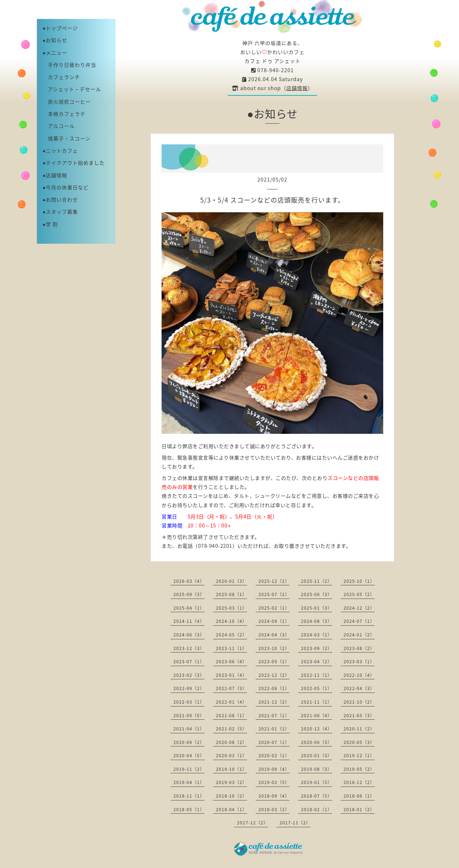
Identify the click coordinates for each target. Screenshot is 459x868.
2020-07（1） (274, 742)
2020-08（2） (231, 742)
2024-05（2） (231, 635)
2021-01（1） (274, 729)
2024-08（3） (317, 621)
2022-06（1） (274, 688)
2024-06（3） (189, 635)
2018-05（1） (189, 809)
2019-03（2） (231, 782)
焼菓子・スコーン (66, 138)
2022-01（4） (231, 702)
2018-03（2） (274, 809)
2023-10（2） (274, 648)
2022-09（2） (189, 688)
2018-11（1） (189, 796)
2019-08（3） (317, 769)
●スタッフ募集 (60, 212)
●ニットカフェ (60, 150)
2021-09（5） (189, 715)
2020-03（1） (231, 755)
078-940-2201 (273, 70)
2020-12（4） (317, 729)
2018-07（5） (317, 796)
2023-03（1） (359, 661)
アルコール (59, 126)
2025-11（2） (317, 581)
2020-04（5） (189, 755)
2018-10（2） (231, 796)
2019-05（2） (359, 769)
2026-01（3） (231, 581)
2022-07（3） (231, 688)
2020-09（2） (189, 742)
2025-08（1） (231, 594)
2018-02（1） (317, 809)
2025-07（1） (274, 594)
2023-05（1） (274, 661)
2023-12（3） (189, 648)
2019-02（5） (274, 782)
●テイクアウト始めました (74, 163)
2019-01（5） (317, 782)
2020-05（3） (359, 742)
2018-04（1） (231, 809)
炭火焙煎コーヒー (67, 101)
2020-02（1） (274, 755)
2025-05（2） (359, 594)
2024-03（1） (317, 635)
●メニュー (55, 53)
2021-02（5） (231, 729)
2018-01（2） (359, 809)
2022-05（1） (317, 688)
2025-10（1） (359, 581)
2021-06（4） (317, 715)
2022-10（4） (359, 675)
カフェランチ (61, 77)
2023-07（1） (189, 661)
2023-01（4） (231, 675)
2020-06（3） (317, 742)
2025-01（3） (317, 608)
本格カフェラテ (64, 114)
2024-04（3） (274, 635)
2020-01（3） (317, 755)
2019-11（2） (189, 769)
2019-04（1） (189, 782)
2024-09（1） (274, 621)
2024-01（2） (359, 635)
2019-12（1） (359, 755)
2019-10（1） (231, 769)
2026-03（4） (189, 581)
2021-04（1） (189, 729)
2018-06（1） (359, 796)
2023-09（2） (317, 648)
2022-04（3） (359, 688)
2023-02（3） (189, 675)
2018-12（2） (359, 782)
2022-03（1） (189, 702)
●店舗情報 (55, 175)
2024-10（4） (231, 621)
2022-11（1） (317, 675)
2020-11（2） (359, 729)
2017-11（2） (295, 823)
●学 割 (50, 224)
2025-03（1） (231, 608)
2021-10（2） (359, 702)
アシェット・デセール (72, 89)
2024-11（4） (189, 621)
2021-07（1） (274, 715)
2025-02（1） (274, 608)
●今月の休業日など (66, 187)
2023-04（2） (317, 661)
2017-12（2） (253, 823)
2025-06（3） (317, 594)
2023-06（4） (231, 661)
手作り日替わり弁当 (69, 65)
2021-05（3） (359, 715)
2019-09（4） (274, 769)
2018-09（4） (274, 796)
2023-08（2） (359, 648)
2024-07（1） (359, 621)
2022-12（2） (274, 675)
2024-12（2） (359, 608)
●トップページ (60, 28)
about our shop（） (273, 88)
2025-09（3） (189, 594)
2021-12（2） (274, 702)
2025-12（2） (274, 581)
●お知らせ (55, 40)
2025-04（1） (189, 608)
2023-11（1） (231, 648)
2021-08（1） (231, 715)
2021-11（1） (317, 702)
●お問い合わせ (60, 199)
